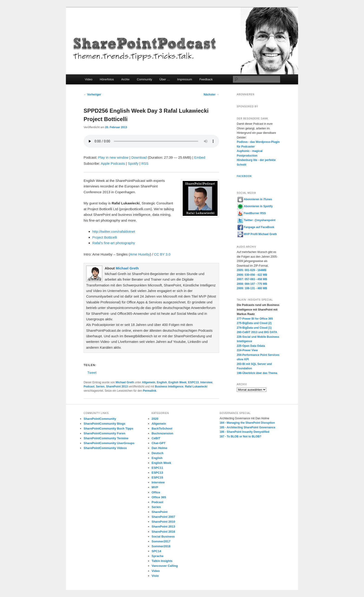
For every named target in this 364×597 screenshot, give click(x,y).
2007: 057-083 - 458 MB (252, 279)
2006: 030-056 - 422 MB (252, 275)
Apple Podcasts (113, 163)
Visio (155, 576)
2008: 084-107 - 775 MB (252, 284)
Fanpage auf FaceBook (256, 227)
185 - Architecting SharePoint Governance (247, 427)
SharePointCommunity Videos (105, 448)
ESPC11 (157, 468)
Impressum (185, 79)
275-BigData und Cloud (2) (254, 323)
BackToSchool (162, 428)
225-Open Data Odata (251, 346)
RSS (145, 163)
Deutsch (158, 453)
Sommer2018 (161, 546)
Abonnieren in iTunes (255, 199)
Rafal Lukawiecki (196, 387)
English (162, 382)
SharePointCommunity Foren (104, 433)
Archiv (125, 79)
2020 (155, 419)
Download (139, 157)
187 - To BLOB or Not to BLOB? (240, 436)
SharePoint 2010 (163, 522)
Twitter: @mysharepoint (256, 220)
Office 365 (159, 497)
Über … (165, 79)
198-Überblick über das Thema (257, 373)
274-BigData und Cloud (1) (254, 328)
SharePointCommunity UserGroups (109, 443)
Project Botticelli (105, 237)
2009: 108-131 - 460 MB (252, 288)
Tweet (92, 372)
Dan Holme (159, 448)
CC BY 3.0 (162, 254)
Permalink (149, 391)
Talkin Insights (162, 561)
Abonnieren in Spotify (255, 206)
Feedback (206, 79)
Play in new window (113, 157)
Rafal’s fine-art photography (114, 243)
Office (156, 492)
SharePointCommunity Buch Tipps (108, 428)
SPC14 (156, 551)
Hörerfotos (107, 79)
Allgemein (148, 382)
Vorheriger (92, 95)
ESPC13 (193, 382)
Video (89, 79)
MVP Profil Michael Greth (257, 234)
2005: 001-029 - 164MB (252, 270)
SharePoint (160, 512)
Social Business (163, 536)
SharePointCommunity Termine (106, 438)
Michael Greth (127, 268)
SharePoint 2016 (163, 532)
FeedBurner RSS (252, 213)
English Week (178, 382)
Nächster (211, 95)
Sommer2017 (161, 541)
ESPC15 (157, 477)
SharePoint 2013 (117, 387)
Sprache (158, 556)
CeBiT (156, 438)
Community (145, 79)
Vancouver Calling (165, 566)
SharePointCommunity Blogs (104, 424)
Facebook (244, 176)
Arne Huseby (140, 254)
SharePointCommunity (100, 419)
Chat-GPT (159, 443)
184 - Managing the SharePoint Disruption (247, 423)
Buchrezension (162, 433)
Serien (100, 387)
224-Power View (247, 350)
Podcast (89, 387)
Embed (200, 157)
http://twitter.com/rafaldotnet (114, 231)
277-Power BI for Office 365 (255, 319)
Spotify (133, 163)
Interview (206, 382)
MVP (155, 487)
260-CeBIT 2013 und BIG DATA (257, 332)
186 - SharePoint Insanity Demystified (244, 432)
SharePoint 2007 (163, 517)
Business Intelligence (169, 387)
